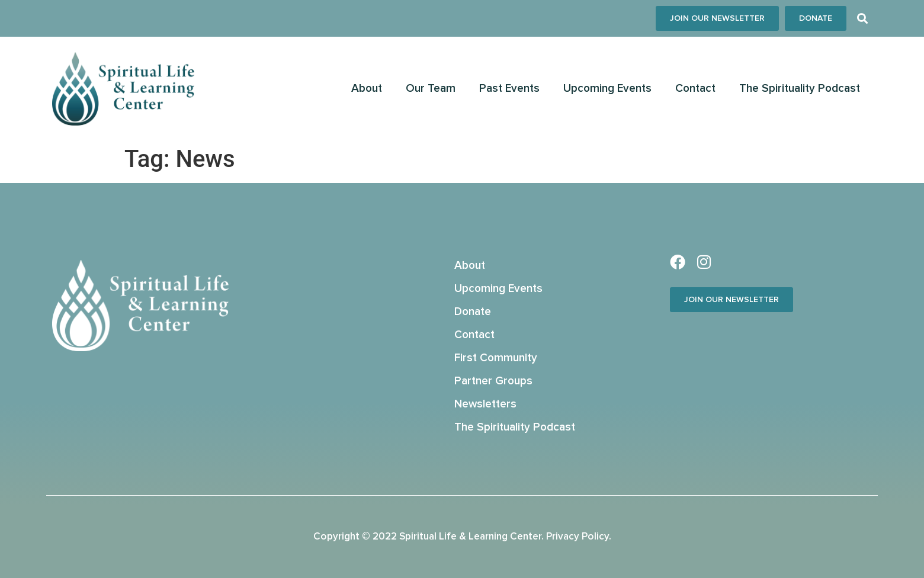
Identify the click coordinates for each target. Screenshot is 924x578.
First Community (496, 358)
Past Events (509, 89)
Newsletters (485, 404)
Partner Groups (493, 381)
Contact (695, 89)
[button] (862, 19)
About (367, 89)
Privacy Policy (577, 537)
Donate (473, 312)
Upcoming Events (607, 89)
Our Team (431, 89)
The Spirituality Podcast (800, 89)
